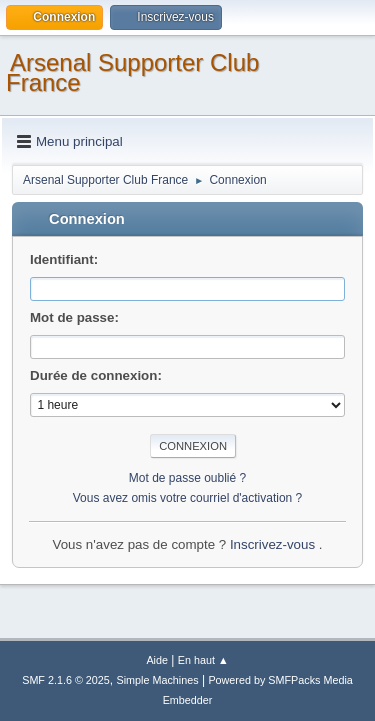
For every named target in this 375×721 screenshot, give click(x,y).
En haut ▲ (203, 660)
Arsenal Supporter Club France (132, 72)
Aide (157, 660)
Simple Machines (158, 680)
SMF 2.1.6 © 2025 (66, 680)
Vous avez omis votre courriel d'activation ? (187, 498)
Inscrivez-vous (274, 544)
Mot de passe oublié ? (187, 478)
